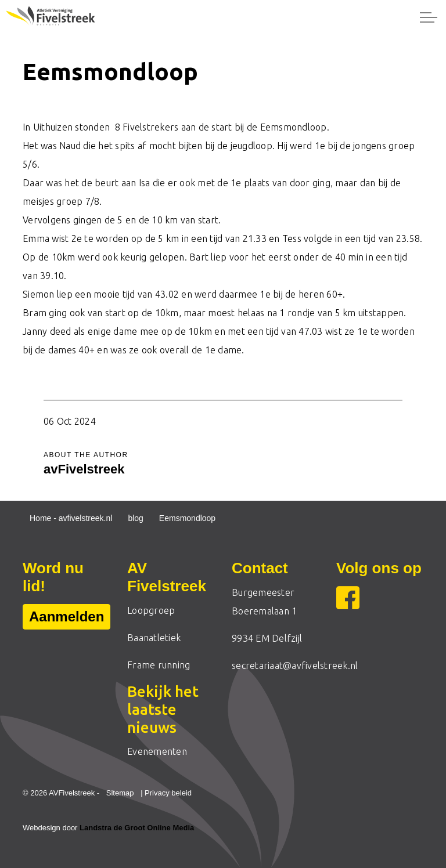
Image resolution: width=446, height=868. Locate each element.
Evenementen (157, 751)
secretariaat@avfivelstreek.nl (295, 666)
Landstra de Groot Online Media (137, 828)
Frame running (159, 665)
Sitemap (120, 793)
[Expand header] (429, 17)
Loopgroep (151, 610)
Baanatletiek (154, 638)
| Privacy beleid (166, 793)
